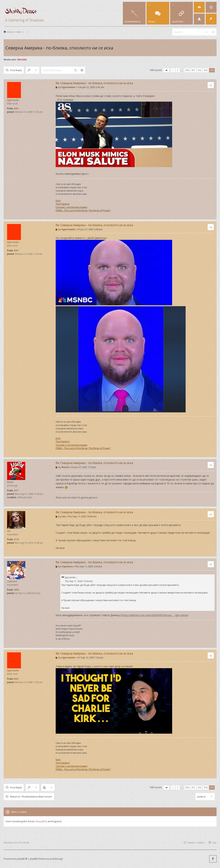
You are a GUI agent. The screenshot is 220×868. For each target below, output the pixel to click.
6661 (16, 108)
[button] (166, 70)
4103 (16, 539)
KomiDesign (56, 859)
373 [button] (206, 70)
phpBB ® (22, 859)
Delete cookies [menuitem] (196, 842)
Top (214, 842)
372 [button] (200, 70)
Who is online (19, 812)
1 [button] (178, 70)
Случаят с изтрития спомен (72, 207)
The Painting (63, 204)
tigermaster (13, 100)
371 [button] (193, 70)
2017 (16, 490)
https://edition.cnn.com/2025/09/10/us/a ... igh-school (154, 615)
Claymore (12, 581)
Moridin (22, 59)
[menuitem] (199, 7)
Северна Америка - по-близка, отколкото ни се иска (59, 48)
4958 (16, 590)
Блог (58, 201)
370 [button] (187, 70)
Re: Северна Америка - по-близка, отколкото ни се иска (94, 83)
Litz (9, 531)
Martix (10, 482)
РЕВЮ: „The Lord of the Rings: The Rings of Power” (83, 210)
